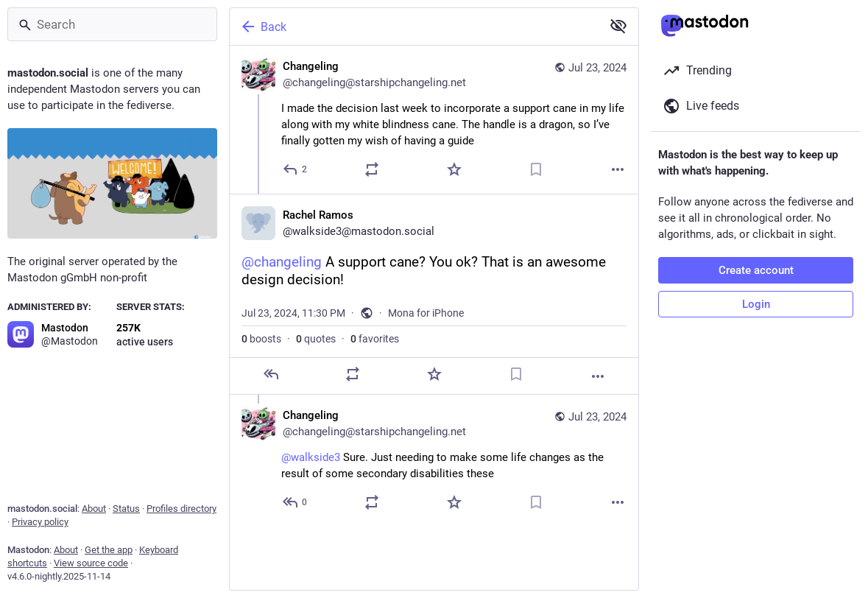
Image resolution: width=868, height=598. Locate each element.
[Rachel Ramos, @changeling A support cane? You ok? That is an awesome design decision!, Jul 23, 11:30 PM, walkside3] (434, 294)
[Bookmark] (536, 169)
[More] (618, 169)
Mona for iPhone (426, 313)
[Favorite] (454, 169)
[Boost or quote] (372, 169)
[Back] (414, 27)
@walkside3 (311, 457)
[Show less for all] (618, 26)
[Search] (112, 24)
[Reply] (296, 169)
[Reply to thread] (296, 502)
